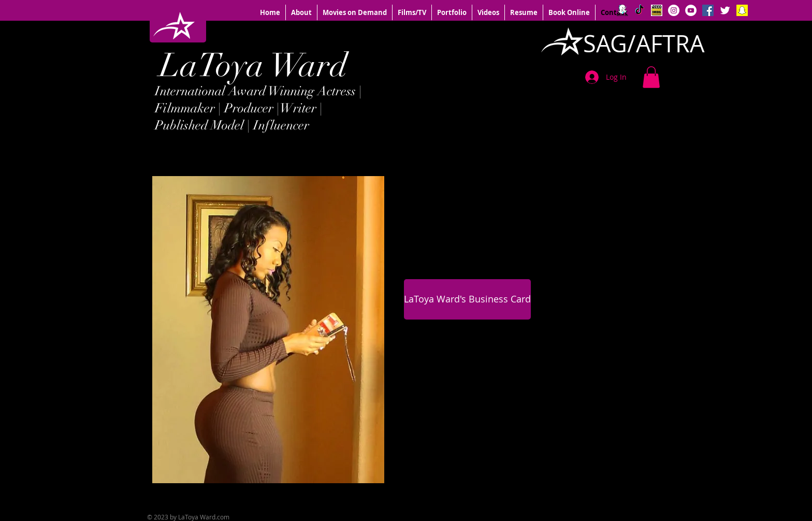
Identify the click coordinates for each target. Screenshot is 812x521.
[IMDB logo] (657, 10)
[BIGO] (622, 10)
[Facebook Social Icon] (708, 10)
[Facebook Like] (592, 498)
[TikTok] (640, 10)
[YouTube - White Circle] (691, 10)
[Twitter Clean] (725, 10)
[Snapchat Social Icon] (742, 10)
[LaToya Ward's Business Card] (467, 299)
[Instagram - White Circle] (674, 10)
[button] (651, 77)
